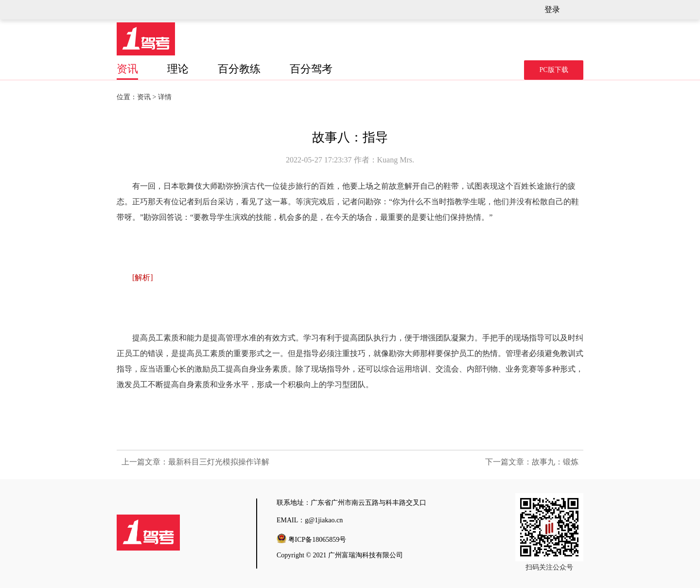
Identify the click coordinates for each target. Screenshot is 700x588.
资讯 (127, 69)
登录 (552, 9)
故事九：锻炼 (555, 462)
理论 (178, 69)
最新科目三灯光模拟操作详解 (219, 462)
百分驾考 (311, 69)
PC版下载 (553, 70)
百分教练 (239, 69)
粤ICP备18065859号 (317, 540)
